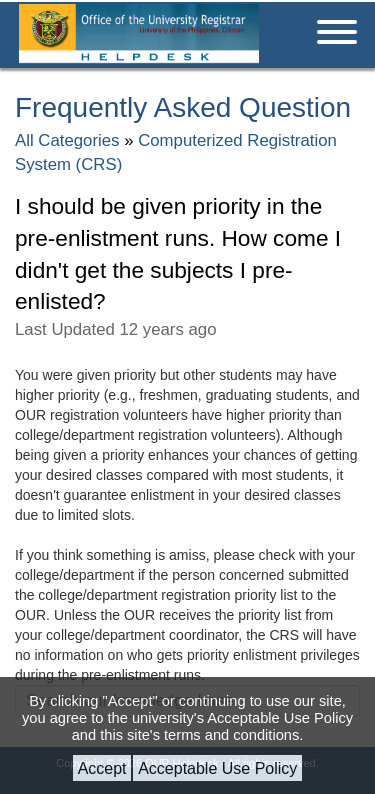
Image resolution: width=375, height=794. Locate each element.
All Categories (67, 140)
